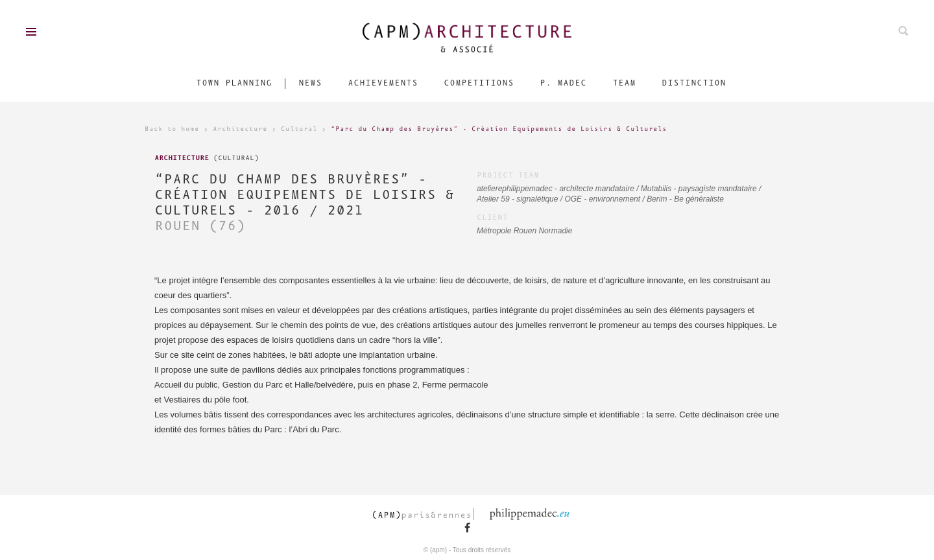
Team (624, 83)
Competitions (479, 83)
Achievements (383, 83)
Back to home (172, 129)
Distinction (694, 83)
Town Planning (234, 83)
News (310, 83)
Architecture (240, 129)
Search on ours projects (903, 31)
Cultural (299, 129)
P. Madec (563, 83)
